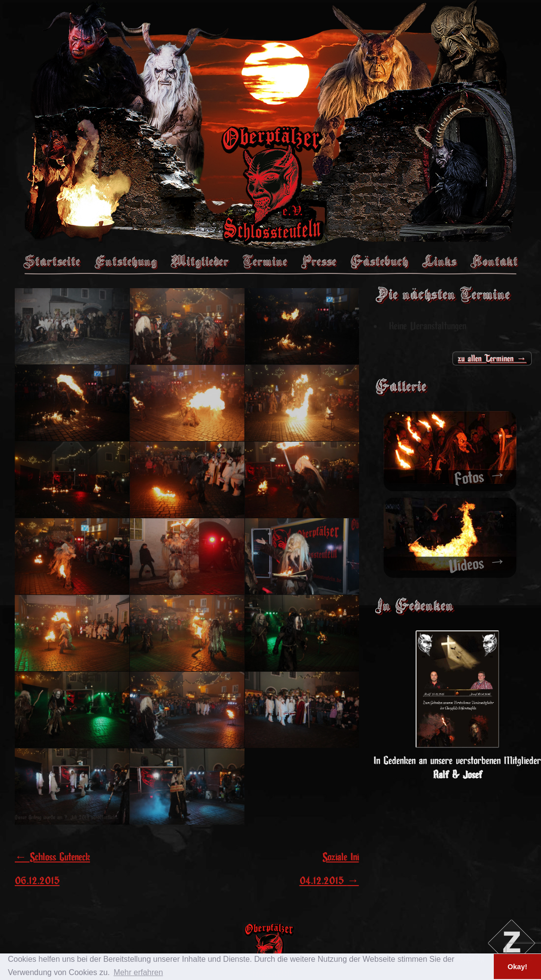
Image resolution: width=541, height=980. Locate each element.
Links (439, 261)
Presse (319, 261)
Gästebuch (379, 261)
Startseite (52, 261)
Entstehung (125, 261)
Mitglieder (200, 261)
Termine (265, 261)
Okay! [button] (517, 967)
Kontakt (494, 261)
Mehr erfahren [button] (138, 972)
